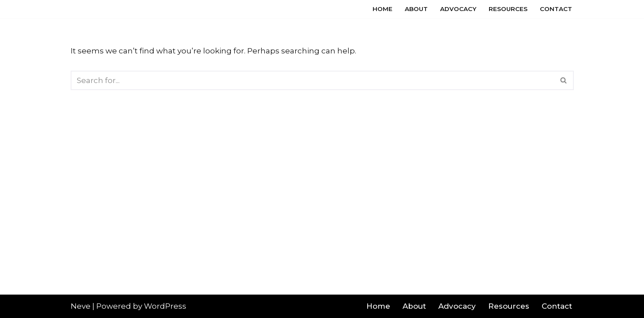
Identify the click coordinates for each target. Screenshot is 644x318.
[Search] (312, 80)
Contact (556, 9)
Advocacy (458, 9)
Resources (508, 9)
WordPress (165, 306)
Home (382, 9)
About (416, 9)
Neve (81, 306)
